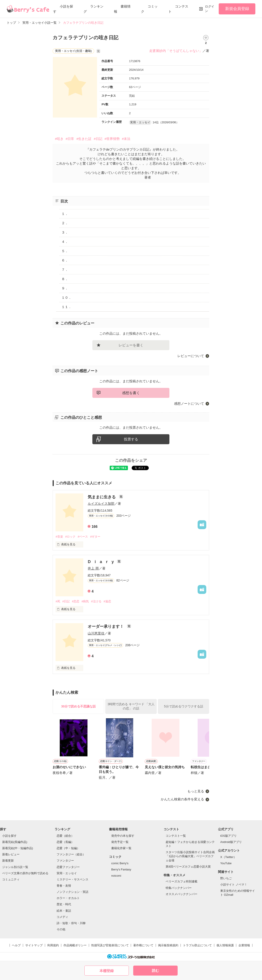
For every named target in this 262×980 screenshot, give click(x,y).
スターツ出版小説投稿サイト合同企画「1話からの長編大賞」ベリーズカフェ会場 (190, 856)
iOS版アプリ (228, 836)
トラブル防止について (197, 945)
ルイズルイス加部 (101, 504)
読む (155, 971)
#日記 (98, 139)
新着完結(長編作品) (15, 842)
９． (65, 288)
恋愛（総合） (65, 836)
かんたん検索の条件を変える (182, 799)
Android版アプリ (231, 842)
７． (65, 270)
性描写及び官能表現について (110, 945)
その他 (61, 929)
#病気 (85, 601)
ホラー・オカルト (68, 898)
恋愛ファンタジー (68, 867)
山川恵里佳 (96, 633)
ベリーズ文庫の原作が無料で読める (25, 873)
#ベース (83, 537)
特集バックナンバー (179, 888)
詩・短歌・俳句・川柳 (71, 923)
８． (65, 279)
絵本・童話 (64, 911)
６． (65, 260)
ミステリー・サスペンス (72, 879)
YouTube (226, 863)
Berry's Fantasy (121, 869)
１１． (66, 307)
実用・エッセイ (67, 873)
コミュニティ (11, 879)
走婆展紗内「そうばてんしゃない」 (176, 51)
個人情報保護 (225, 945)
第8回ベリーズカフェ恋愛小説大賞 (188, 867)
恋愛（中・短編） (68, 848)
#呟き (59, 139)
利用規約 (53, 945)
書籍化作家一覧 (121, 848)
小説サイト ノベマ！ (234, 885)
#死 (58, 601)
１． (65, 214)
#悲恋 (76, 601)
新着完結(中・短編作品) (18, 848)
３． (65, 232)
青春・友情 (64, 886)
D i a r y (101, 562)
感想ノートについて (189, 404)
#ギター (95, 537)
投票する (131, 439)
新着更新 (8, 861)
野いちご (226, 878)
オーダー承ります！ (106, 626)
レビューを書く (131, 345)
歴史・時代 (64, 904)
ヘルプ (16, 945)
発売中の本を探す (123, 836)
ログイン (210, 9)
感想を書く (131, 393)
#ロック (70, 537)
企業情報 (244, 945)
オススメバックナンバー (182, 894)
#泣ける (96, 601)
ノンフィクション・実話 (72, 892)
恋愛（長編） (65, 842)
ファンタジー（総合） (71, 854)
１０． (66, 298)
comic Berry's (120, 863)
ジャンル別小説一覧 (15, 867)
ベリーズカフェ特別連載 (182, 881)
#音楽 (59, 537)
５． (65, 251)
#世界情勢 (112, 139)
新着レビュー (11, 854)
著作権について (143, 945)
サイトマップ (34, 945)
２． (65, 223)
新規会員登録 (237, 9)
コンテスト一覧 (176, 836)
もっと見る (196, 791)
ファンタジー (65, 861)
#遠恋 (107, 601)
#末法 (126, 139)
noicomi (116, 876)
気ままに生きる (102, 497)
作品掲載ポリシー (75, 945)
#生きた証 (84, 139)
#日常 (70, 139)
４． (65, 242)
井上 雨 (93, 568)
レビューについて (191, 356)
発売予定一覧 (120, 842)
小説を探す (9, 836)
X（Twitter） (228, 857)
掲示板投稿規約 (168, 945)
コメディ (62, 917)
